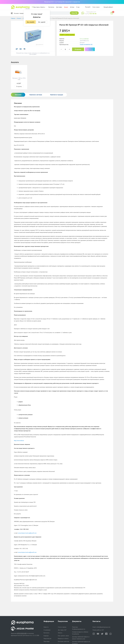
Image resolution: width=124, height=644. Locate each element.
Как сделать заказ (63, 636)
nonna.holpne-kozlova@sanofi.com (27, 533)
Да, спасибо (31, 22)
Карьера (46, 636)
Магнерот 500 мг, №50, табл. (19, 79)
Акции (66, 7)
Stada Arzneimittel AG (86, 44)
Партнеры (47, 641)
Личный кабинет (108, 7)
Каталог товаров (18, 13)
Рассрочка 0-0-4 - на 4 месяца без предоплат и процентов (62, 2)
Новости (46, 627)
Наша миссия (47, 638)
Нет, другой (42, 22)
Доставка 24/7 (62, 630)
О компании (47, 630)
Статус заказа (96, 7)
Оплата (60, 633)
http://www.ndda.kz (19, 441)
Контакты (51, 7)
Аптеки (72, 7)
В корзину (79, 49)
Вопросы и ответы (63, 638)
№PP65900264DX (22, 633)
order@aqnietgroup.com (103, 627)
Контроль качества (63, 641)
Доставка (59, 7)
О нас (78, 7)
